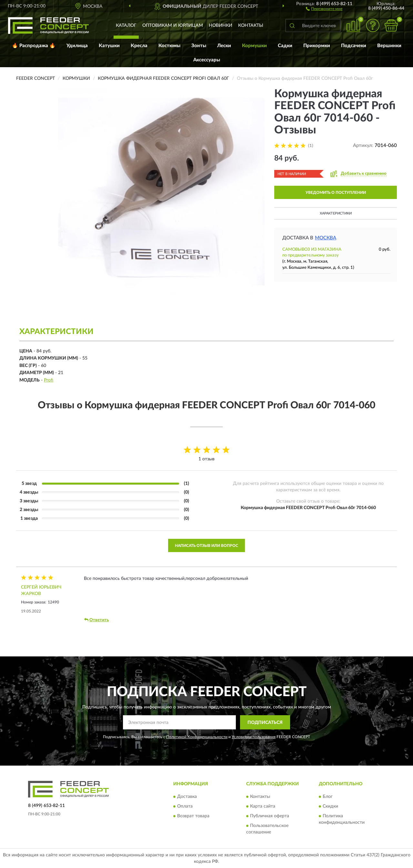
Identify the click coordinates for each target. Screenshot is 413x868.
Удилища (77, 46)
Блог (328, 797)
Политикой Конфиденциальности (197, 737)
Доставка (187, 797)
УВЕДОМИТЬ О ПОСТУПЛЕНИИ (336, 193)
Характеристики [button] (336, 213)
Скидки (330, 806)
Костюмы (169, 46)
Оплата (185, 806)
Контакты (251, 26)
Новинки (221, 26)
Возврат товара (193, 816)
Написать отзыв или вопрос (206, 546)
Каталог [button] (126, 26)
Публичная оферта (270, 816)
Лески (224, 46)
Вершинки (389, 46)
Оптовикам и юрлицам (173, 26)
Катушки (109, 46)
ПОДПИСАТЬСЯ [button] (265, 723)
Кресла (139, 46)
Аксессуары (207, 60)
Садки (285, 46)
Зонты (199, 46)
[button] (324, 8)
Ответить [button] (96, 620)
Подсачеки (354, 46)
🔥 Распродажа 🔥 (34, 46)
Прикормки (317, 46)
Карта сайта (263, 806)
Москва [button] (326, 238)
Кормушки (254, 46)
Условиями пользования (254, 737)
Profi (49, 380)
